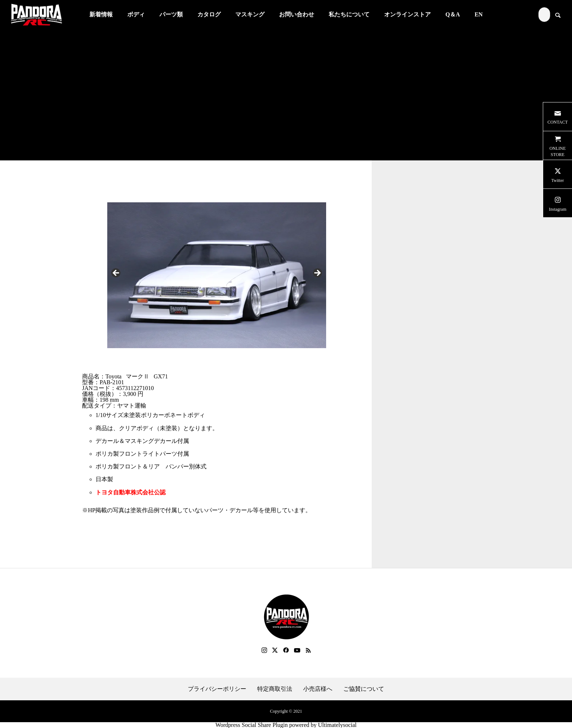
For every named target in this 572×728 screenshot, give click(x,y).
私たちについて (349, 14)
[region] (217, 275)
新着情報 (101, 14)
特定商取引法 (275, 689)
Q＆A (453, 14)
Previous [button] (116, 273)
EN (479, 14)
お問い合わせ (297, 14)
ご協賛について (364, 689)
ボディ (136, 14)
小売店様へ (318, 689)
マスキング (250, 14)
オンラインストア (407, 14)
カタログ (209, 14)
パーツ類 (171, 14)
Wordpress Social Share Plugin (252, 725)
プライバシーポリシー (217, 689)
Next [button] (317, 273)
